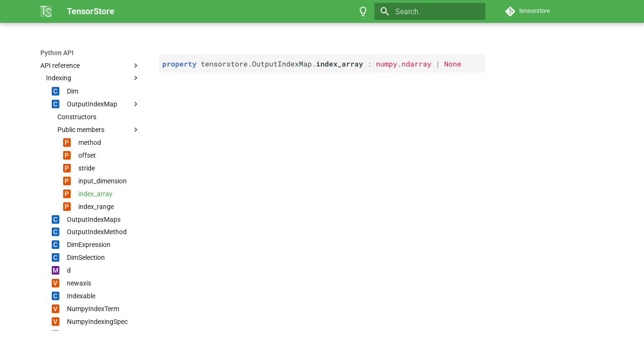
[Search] (430, 11)
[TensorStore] (46, 11)
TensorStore (59, 53)
